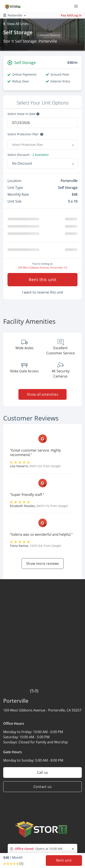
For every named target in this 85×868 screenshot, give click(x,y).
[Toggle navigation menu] (78, 6)
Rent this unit (42, 281)
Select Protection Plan (23, 134)
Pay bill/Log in (71, 15)
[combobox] (42, 851)
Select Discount (19, 155)
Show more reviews (43, 565)
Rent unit (64, 861)
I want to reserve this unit (43, 294)
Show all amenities (42, 396)
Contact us (42, 788)
